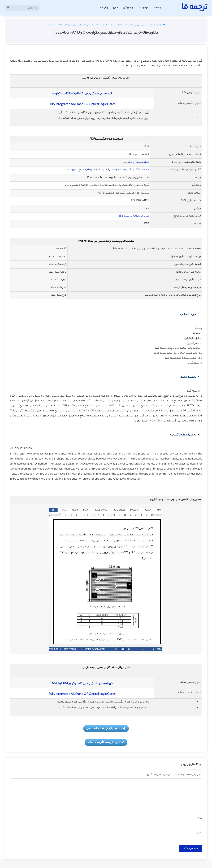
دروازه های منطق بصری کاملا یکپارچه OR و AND (82, 684)
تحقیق (115, 8)
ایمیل (199, 833)
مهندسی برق (142, 162)
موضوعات (144, 8)
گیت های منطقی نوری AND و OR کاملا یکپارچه (82, 94)
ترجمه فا (159, 8)
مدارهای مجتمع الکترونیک (81, 170)
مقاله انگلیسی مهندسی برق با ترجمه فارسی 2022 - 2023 (134, 25)
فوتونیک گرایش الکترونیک (135, 170)
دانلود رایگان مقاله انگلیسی (106, 729)
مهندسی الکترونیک (108, 170)
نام (200, 818)
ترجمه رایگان (129, 8)
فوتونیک (128, 162)
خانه (162, 25)
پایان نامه (104, 8)
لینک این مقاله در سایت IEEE (133, 216)
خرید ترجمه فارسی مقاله (106, 742)
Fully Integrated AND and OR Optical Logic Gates (82, 105)
